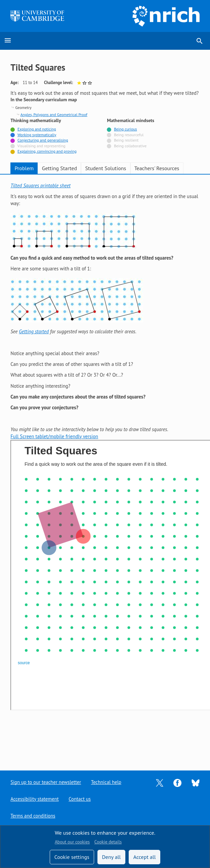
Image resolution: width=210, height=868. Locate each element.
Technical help (106, 782)
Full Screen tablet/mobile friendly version (54, 436)
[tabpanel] (105, 447)
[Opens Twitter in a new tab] (160, 782)
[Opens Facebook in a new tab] (177, 782)
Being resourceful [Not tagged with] (129, 135)
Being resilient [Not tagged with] (126, 140)
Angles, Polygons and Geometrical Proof (54, 115)
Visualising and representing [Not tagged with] (41, 146)
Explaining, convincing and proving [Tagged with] (47, 151)
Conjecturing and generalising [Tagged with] (43, 140)
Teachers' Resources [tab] (157, 168)
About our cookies (72, 842)
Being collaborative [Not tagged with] (130, 146)
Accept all (145, 857)
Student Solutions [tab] (106, 168)
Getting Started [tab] (59, 168)
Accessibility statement (34, 799)
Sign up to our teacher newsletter (46, 782)
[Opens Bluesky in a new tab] (196, 782)
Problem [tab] (24, 168)
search (200, 41)
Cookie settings (72, 857)
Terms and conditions (33, 816)
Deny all (111, 857)
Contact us (79, 799)
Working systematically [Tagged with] (37, 135)
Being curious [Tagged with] (125, 129)
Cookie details (108, 842)
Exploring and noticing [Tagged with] (37, 129)
